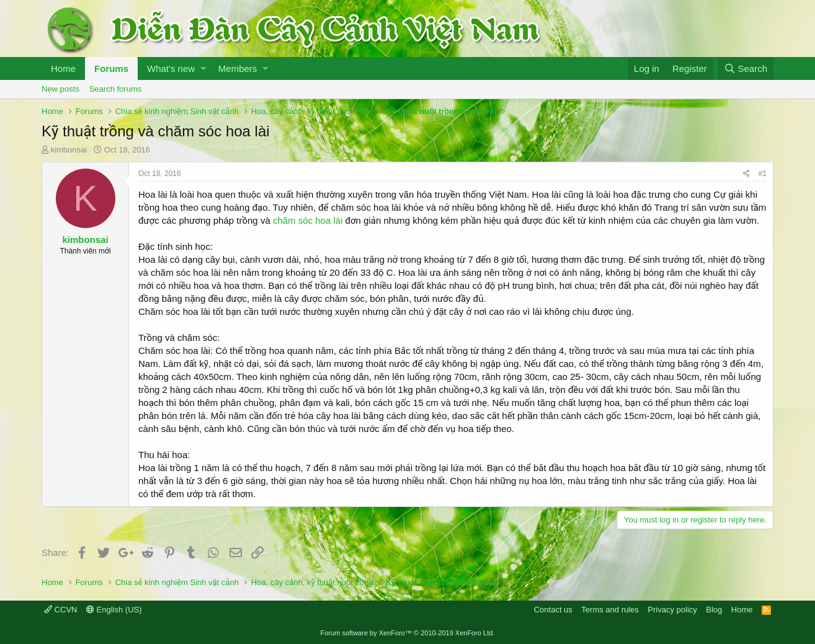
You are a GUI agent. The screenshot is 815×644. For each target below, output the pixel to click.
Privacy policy (672, 610)
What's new (171, 68)
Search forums (116, 89)
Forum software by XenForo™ (408, 633)
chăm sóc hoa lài (308, 220)
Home (63, 68)
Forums (111, 68)
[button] (203, 68)
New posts (60, 89)
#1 (763, 174)
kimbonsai (69, 150)
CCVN (60, 610)
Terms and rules (610, 610)
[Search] (746, 68)
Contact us (553, 610)
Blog (714, 610)
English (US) (114, 610)
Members (238, 68)
